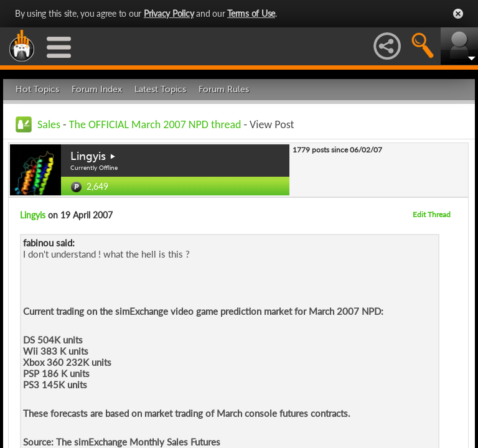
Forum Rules (224, 89)
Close (458, 14)
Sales (49, 124)
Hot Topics (37, 89)
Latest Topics (160, 89)
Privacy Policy (169, 13)
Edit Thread (432, 214)
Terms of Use (251, 13)
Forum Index (97, 89)
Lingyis (88, 156)
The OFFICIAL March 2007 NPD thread (155, 124)
